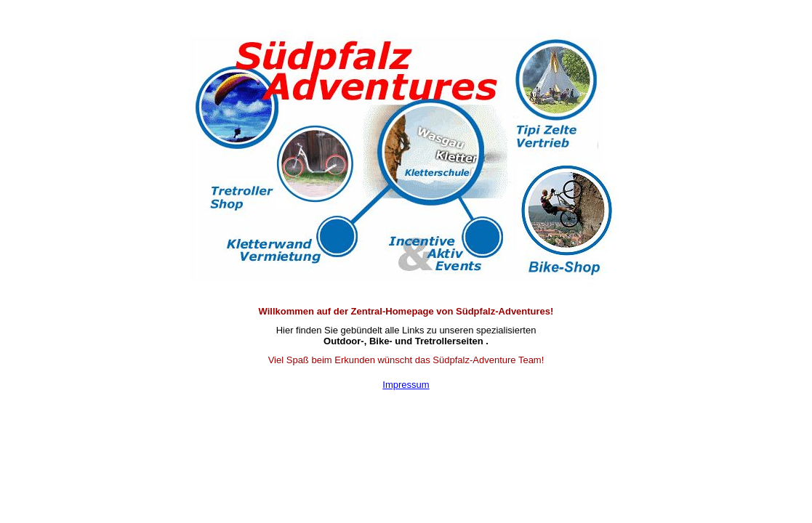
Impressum (406, 385)
